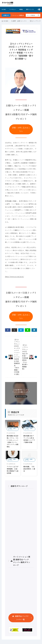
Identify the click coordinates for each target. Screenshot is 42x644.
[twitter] (14, 330)
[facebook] (8, 330)
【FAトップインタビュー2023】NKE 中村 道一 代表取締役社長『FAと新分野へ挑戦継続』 (25, 357)
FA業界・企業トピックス (19, 21)
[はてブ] (21, 330)
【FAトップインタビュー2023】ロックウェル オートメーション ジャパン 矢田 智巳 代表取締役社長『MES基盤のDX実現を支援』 (17, 357)
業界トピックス (30, 9)
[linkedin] (34, 330)
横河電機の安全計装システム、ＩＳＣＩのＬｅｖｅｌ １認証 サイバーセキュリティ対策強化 (13, 441)
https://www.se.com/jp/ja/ (15, 277)
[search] (39, 15)
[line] (28, 330)
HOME (4, 9)
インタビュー (13, 9)
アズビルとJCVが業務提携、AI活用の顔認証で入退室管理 (13, 470)
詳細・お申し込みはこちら (21, 129)
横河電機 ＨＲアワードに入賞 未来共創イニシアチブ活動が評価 (29, 439)
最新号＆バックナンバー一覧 (22, 618)
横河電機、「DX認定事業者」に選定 (29, 469)
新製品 (21, 9)
